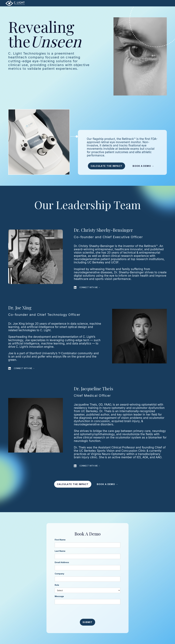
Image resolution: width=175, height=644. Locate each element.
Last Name (60, 551)
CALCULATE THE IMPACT (107, 166)
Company (59, 574)
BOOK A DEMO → (143, 166)
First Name (60, 540)
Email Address (62, 562)
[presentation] (87, 612)
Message (59, 596)
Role (57, 585)
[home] (15, 3)
